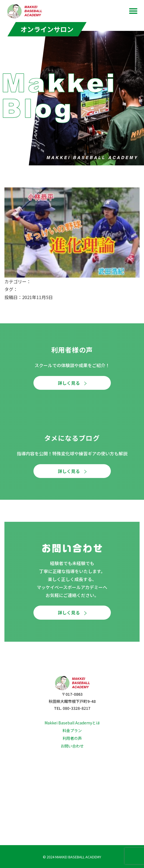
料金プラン (72, 730)
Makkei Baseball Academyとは (72, 723)
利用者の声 (72, 738)
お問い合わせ (72, 746)
